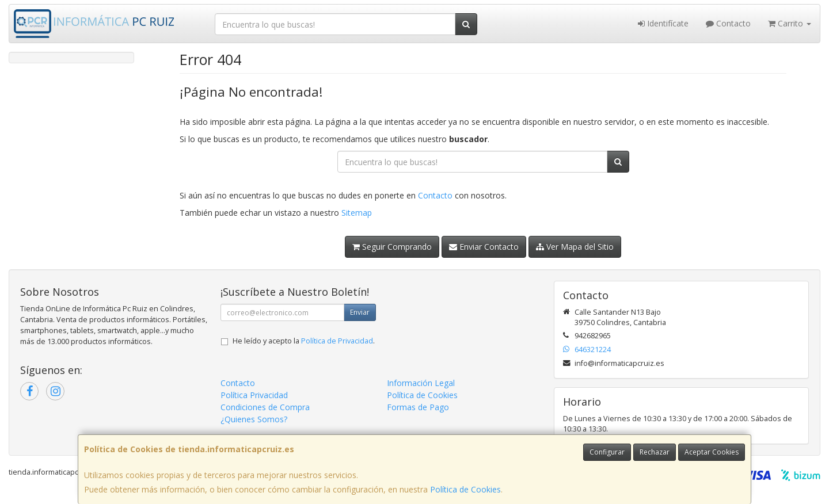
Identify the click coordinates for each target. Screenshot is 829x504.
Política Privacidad (254, 395)
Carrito (790, 23)
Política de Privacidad (337, 341)
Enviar (360, 312)
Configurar (607, 452)
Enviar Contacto (484, 247)
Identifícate (663, 23)
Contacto (728, 23)
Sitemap (357, 213)
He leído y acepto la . (304, 341)
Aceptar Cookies (712, 452)
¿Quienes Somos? (254, 419)
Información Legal (421, 383)
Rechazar (655, 452)
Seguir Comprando (392, 247)
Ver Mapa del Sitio (575, 247)
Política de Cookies (465, 489)
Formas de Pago (418, 407)
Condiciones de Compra (265, 407)
